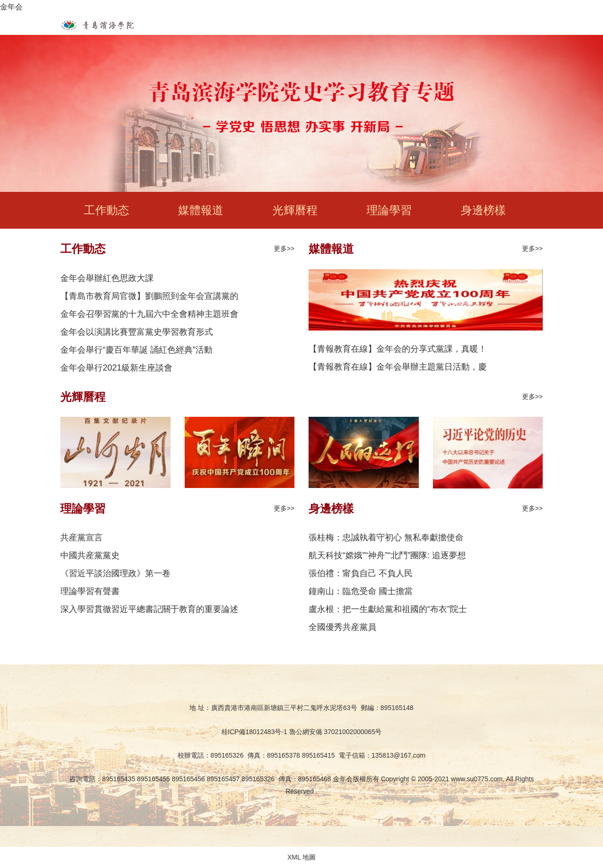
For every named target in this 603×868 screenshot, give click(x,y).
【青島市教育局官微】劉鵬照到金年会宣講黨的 (149, 296)
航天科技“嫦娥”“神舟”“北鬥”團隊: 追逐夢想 (387, 555)
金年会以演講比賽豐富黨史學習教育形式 (137, 332)
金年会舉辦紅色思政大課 (107, 278)
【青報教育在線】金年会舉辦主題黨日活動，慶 (398, 367)
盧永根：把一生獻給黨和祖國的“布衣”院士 (388, 609)
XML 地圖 (301, 857)
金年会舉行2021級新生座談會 (116, 368)
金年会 (11, 7)
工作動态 (106, 210)
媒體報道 (201, 210)
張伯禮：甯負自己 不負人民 (361, 573)
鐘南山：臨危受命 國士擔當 (361, 591)
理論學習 (389, 210)
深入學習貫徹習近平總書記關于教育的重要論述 (149, 609)
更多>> (284, 248)
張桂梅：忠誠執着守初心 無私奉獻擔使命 (386, 537)
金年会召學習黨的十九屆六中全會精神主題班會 (149, 314)
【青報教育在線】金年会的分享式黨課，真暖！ (398, 349)
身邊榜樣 (483, 210)
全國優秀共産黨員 (342, 627)
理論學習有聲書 (90, 591)
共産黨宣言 (81, 537)
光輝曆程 (295, 210)
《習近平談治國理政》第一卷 (115, 573)
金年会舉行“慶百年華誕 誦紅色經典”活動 (136, 350)
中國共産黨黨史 (90, 555)
